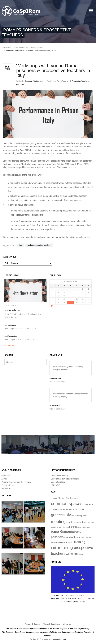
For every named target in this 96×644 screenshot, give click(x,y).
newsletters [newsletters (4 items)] (80, 522)
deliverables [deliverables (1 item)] (64, 509)
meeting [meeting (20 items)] (58, 522)
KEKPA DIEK (56, 485)
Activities (5, 479)
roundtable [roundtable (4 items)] (70, 537)
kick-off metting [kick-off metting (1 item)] (77, 516)
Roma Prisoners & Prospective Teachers (28, 48)
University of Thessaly (60, 476)
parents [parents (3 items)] (73, 527)
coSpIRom (7, 48)
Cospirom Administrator (34, 81)
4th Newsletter (13, 310)
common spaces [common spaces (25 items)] (67, 503)
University (22, 11)
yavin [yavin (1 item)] (81, 554)
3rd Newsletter (11, 325)
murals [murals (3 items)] (69, 522)
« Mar (52, 306)
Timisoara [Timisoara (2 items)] (62, 542)
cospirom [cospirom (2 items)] (55, 509)
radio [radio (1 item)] (89, 527)
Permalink (20, 85)
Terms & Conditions (52, 624)
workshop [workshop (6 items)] (72, 554)
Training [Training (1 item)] (70, 542)
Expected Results (8, 485)
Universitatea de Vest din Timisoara (65, 479)
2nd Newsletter (11, 336)
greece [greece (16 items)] (57, 515)
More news (9, 345)
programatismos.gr (58, 639)
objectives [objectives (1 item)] (90, 522)
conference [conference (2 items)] (88, 504)
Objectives (6, 476)
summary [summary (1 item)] (89, 537)
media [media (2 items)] (85, 516)
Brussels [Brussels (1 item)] (54, 498)
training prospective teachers (39, 245)
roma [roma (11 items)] (55, 531)
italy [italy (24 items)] (67, 515)
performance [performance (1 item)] (82, 527)
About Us (67, 624)
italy (20, 245)
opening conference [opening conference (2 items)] (60, 527)
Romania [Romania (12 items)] (67, 531)
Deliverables (6, 488)
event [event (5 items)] (81, 509)
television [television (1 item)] (54, 542)
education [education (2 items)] (73, 509)
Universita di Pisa (58, 482)
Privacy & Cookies (33, 624)
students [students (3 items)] (81, 537)
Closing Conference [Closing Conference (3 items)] (68, 498)
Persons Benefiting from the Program (16, 482)
